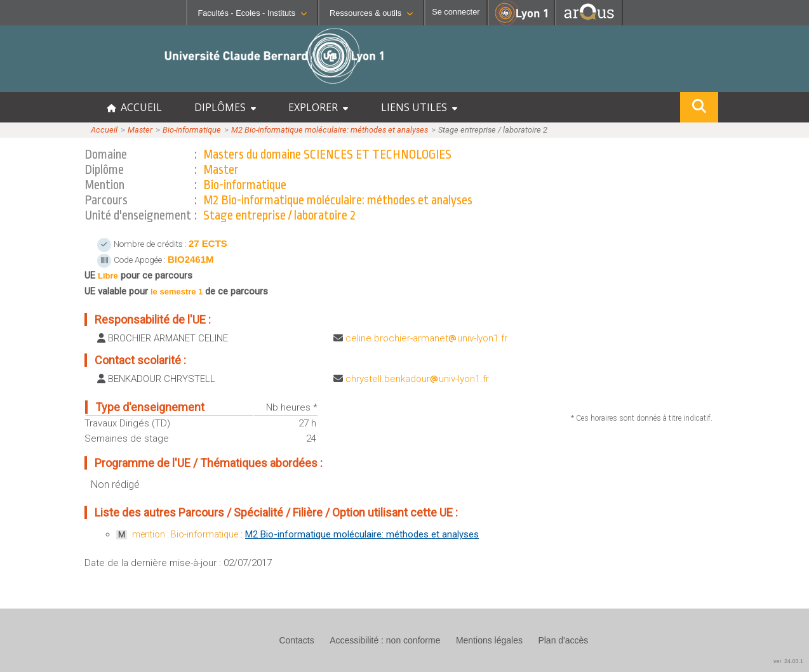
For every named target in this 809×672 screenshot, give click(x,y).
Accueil (104, 130)
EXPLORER (318, 107)
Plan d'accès (563, 640)
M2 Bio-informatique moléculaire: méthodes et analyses (330, 130)
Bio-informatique (192, 130)
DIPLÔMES (225, 107)
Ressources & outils (371, 13)
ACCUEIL (134, 107)
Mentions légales (489, 640)
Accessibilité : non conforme (385, 640)
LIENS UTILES (419, 107)
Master (140, 130)
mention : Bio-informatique (185, 534)
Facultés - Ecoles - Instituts (252, 13)
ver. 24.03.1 (788, 661)
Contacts (296, 640)
